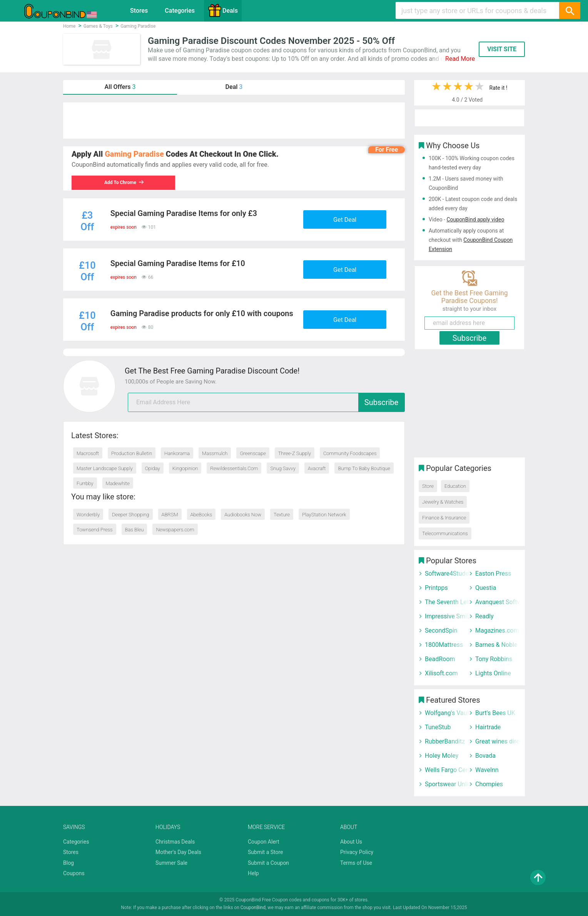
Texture (282, 515)
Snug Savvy (283, 468)
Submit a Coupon (268, 863)
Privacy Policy (357, 852)
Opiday (153, 468)
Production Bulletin (132, 453)
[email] (266, 402)
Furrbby (85, 483)
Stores (139, 11)
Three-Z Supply (295, 453)
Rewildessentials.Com (234, 468)
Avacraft (317, 468)
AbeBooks (201, 515)
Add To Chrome (124, 183)
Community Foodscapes (350, 453)
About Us (351, 842)
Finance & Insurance (444, 518)
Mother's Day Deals (178, 852)
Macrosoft (88, 453)
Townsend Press (95, 530)
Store (428, 486)
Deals (223, 10)
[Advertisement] (234, 121)
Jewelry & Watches (443, 502)
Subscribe (381, 402)
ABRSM (170, 515)
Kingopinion (185, 468)
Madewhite (118, 483)
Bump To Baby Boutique (364, 468)
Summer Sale (171, 863)
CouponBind (253, 908)
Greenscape (253, 453)
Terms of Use (356, 863)
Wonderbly (88, 515)
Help (253, 873)
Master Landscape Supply (105, 468)
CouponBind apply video (475, 219)
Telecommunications (445, 533)
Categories (180, 11)
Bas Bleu (134, 530)
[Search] (570, 10)
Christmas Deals (175, 842)
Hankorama (177, 453)
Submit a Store (266, 852)
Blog (68, 863)
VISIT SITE (502, 49)
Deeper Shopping (130, 515)
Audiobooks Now (243, 515)
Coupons (74, 873)
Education (455, 486)
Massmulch (215, 453)
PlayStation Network (324, 515)
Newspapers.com (175, 530)
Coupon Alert (264, 842)
